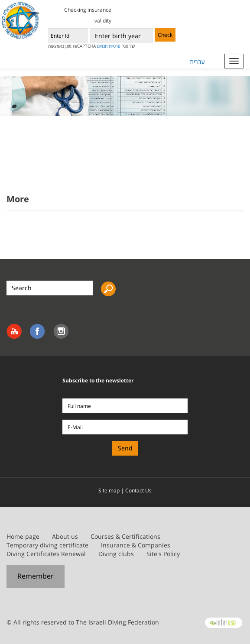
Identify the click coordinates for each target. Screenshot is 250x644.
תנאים (102, 46)
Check (165, 35)
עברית (197, 62)
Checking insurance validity (88, 15)
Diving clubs (116, 554)
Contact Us (138, 490)
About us (65, 536)
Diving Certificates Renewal (46, 554)
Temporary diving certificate (47, 545)
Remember (36, 576)
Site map (109, 490)
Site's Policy (163, 554)
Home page (23, 536)
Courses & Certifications (125, 536)
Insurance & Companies (136, 545)
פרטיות (115, 46)
